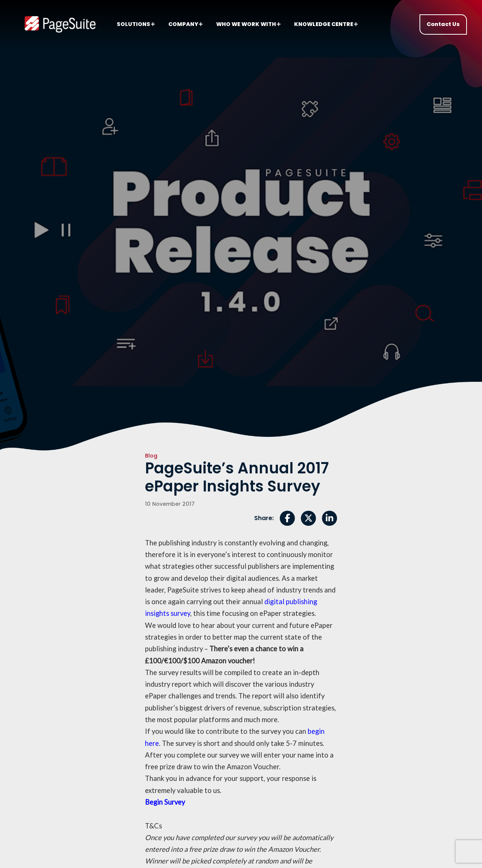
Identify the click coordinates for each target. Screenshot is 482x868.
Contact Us (443, 24)
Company (185, 24)
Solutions (136, 24)
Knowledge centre (326, 24)
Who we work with (248, 24)
